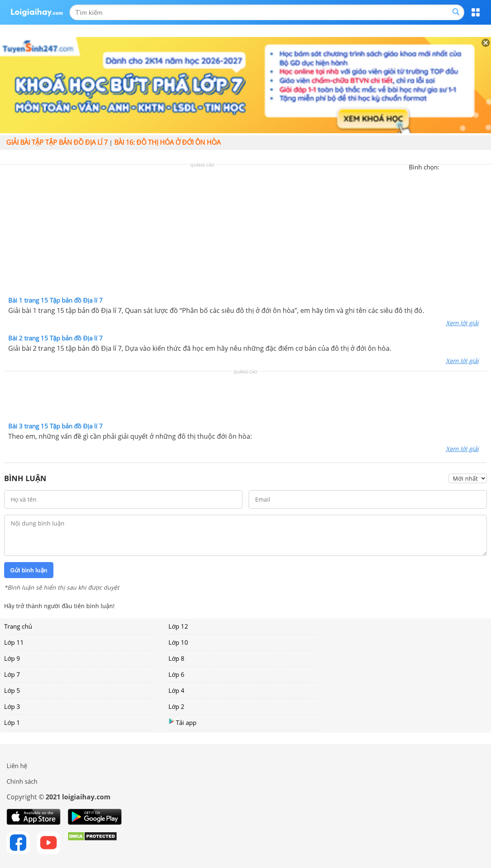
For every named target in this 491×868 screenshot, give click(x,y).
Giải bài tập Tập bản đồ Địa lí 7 (57, 142)
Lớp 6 (176, 674)
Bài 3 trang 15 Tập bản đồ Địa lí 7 (55, 426)
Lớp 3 (12, 706)
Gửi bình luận (29, 570)
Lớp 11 (14, 642)
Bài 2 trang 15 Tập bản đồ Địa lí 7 (55, 338)
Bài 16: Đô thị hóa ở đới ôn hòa (167, 142)
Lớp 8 (176, 658)
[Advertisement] (246, 232)
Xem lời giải (462, 323)
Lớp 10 (178, 642)
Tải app (182, 722)
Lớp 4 (176, 690)
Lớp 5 (12, 690)
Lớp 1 (12, 722)
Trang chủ (18, 626)
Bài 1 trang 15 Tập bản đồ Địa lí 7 (55, 300)
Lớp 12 (178, 626)
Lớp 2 (176, 706)
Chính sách (22, 781)
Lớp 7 (12, 674)
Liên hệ (17, 766)
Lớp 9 (12, 658)
